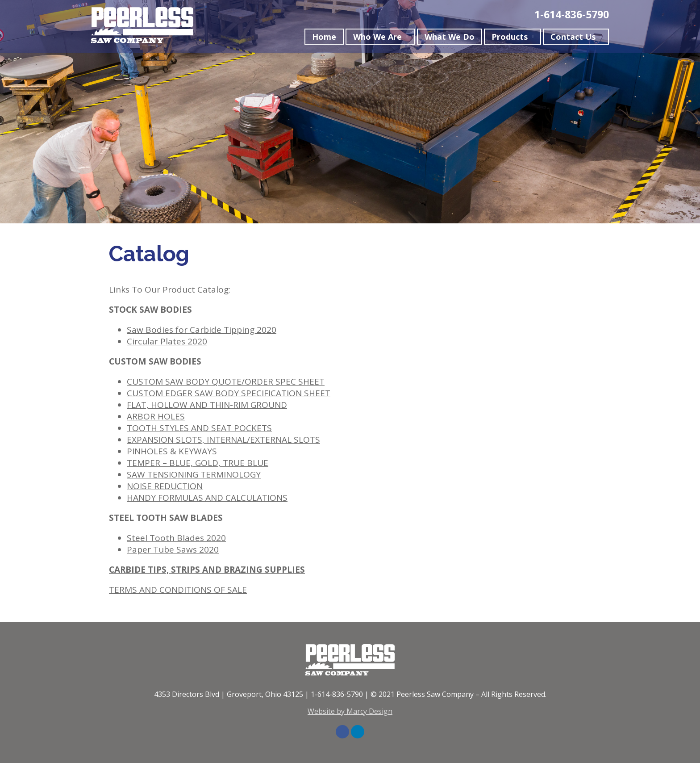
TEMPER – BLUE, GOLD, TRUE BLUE (198, 463)
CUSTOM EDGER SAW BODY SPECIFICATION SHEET (229, 393)
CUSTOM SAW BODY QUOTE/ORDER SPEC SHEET (226, 381)
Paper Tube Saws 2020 (173, 549)
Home (324, 38)
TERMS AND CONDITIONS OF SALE (178, 590)
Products (510, 38)
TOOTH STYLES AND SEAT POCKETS (199, 428)
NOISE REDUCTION (165, 486)
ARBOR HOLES (156, 416)
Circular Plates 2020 (167, 341)
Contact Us (573, 38)
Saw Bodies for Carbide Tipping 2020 (202, 330)
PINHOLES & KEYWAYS (172, 451)
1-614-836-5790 (572, 16)
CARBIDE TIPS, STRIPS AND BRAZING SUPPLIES (207, 570)
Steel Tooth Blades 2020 (176, 538)
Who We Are (377, 38)
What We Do (450, 38)
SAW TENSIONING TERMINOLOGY (194, 474)
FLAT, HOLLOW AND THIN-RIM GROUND (207, 405)
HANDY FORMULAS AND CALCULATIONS (207, 498)
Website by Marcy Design (350, 711)
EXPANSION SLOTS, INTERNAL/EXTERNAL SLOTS (223, 440)
